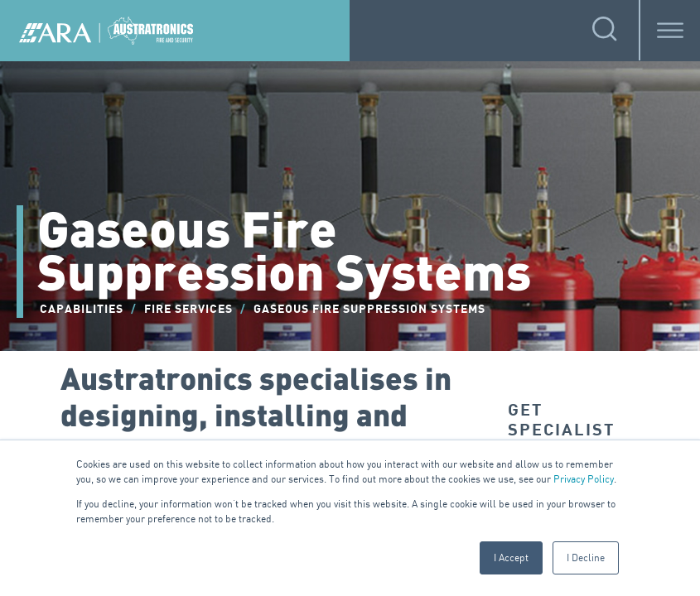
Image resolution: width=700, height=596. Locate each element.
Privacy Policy (584, 479)
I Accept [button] (511, 558)
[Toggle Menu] (670, 30)
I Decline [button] (586, 558)
